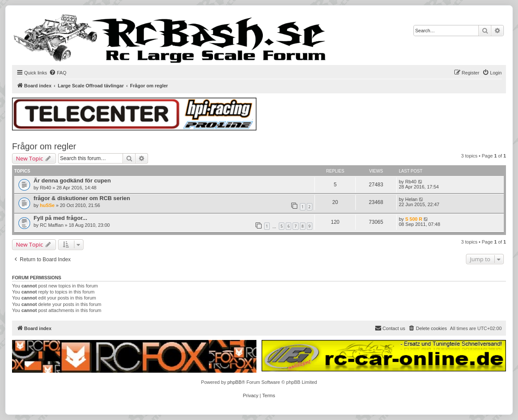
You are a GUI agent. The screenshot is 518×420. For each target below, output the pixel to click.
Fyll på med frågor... (60, 218)
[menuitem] (58, 73)
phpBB (234, 382)
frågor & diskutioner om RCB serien (82, 198)
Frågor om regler (44, 146)
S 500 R (414, 219)
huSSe (47, 205)
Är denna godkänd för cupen (72, 181)
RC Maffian (52, 225)
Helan (412, 199)
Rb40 (46, 188)
